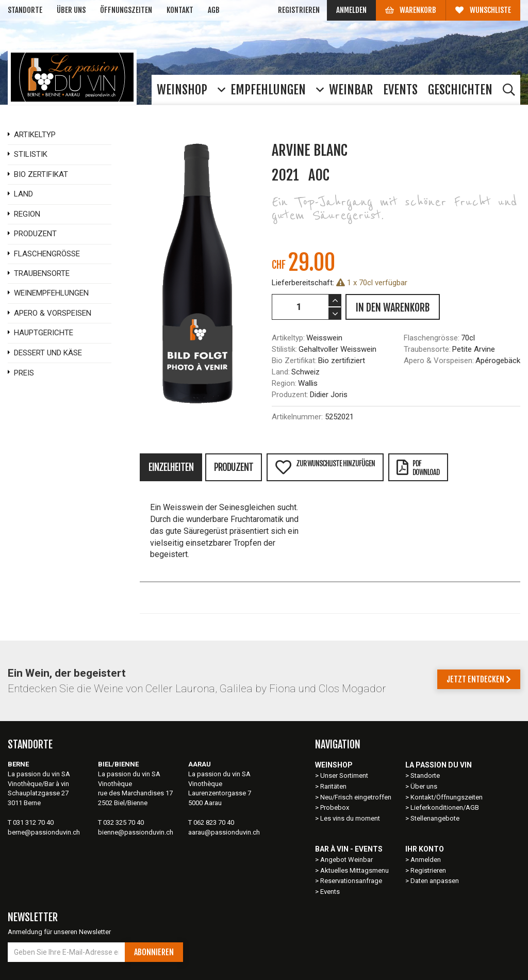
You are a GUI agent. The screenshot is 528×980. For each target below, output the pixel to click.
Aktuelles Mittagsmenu (354, 870)
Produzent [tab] (234, 467)
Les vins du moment (350, 818)
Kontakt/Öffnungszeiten (447, 797)
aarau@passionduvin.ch (224, 832)
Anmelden (351, 10)
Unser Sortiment (345, 775)
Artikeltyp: (288, 338)
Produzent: (290, 395)
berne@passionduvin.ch (44, 832)
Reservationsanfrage (351, 881)
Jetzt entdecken (479, 679)
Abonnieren (154, 952)
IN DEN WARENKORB (393, 308)
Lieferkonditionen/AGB (445, 807)
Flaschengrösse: (432, 338)
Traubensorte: (427, 349)
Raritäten (333, 786)
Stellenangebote (435, 818)
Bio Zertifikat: (294, 361)
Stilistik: (284, 349)
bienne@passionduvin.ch (136, 832)
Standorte (25, 10)
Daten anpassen (435, 881)
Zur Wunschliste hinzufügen (325, 467)
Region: (284, 383)
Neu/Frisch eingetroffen (356, 797)
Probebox (335, 807)
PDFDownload (418, 468)
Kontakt (180, 10)
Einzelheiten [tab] (171, 467)
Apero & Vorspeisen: (439, 361)
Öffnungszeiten (126, 10)
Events (330, 892)
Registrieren (299, 10)
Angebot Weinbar (346, 860)
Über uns (71, 10)
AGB (214, 10)
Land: (281, 372)
